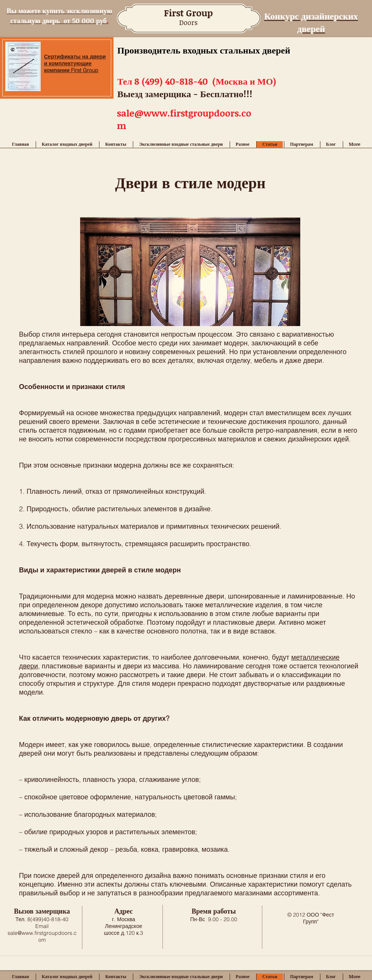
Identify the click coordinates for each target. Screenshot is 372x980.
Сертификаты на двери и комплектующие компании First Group (75, 63)
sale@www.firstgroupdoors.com (42, 936)
